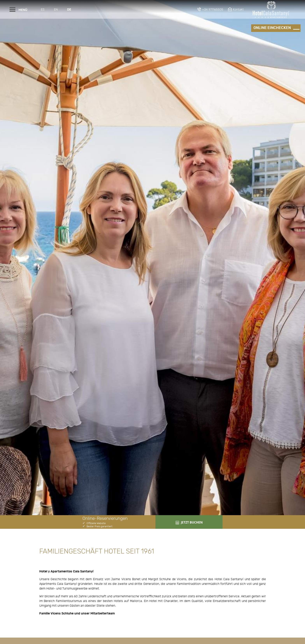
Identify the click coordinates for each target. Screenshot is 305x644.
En (56, 10)
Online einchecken (272, 28)
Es (43, 10)
